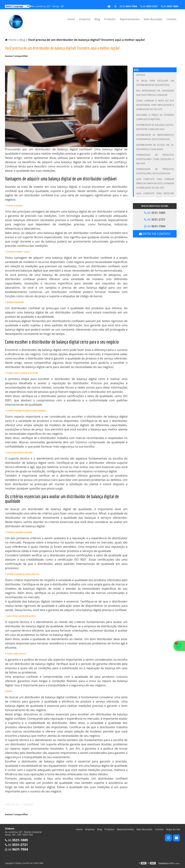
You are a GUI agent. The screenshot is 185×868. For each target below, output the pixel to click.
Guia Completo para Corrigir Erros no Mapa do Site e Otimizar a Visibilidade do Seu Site (155, 183)
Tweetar (10, 62)
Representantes (130, 19)
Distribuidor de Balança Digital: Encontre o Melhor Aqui (155, 127)
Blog (97, 19)
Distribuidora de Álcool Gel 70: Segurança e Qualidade (155, 147)
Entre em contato (155, 234)
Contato (171, 19)
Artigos (141, 75)
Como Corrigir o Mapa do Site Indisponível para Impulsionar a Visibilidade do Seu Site (155, 105)
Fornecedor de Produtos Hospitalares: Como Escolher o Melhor (155, 159)
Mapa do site (173, 829)
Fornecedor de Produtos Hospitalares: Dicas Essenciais (155, 171)
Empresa (85, 19)
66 (170, 6)
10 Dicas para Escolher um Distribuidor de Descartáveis (155, 83)
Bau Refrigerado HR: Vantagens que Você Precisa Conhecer (155, 93)
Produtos (110, 19)
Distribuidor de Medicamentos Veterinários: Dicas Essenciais (155, 137)
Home (71, 19)
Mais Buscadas (153, 19)
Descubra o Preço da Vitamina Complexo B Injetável (155, 117)
